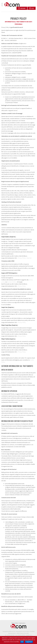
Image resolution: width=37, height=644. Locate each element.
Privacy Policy (22, 258)
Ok (22, 642)
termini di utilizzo (12, 282)
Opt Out (29, 258)
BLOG (32, 8)
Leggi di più (29, 642)
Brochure (22, 8)
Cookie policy (22, 623)
